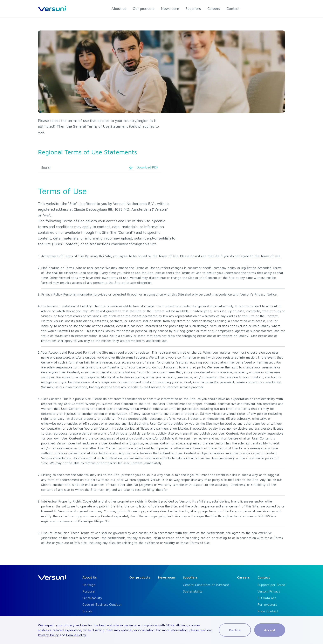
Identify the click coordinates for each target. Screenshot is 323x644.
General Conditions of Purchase (206, 585)
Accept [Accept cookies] (270, 630)
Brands (87, 611)
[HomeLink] (52, 9)
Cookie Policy (76, 635)
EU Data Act (267, 598)
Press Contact (268, 611)
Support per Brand (271, 585)
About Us (90, 577)
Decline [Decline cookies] (235, 630)
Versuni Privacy (269, 591)
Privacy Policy (48, 635)
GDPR (170, 625)
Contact (264, 577)
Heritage (89, 585)
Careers (243, 577)
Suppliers (190, 577)
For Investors (267, 604)
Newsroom (167, 577)
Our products (140, 577)
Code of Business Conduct (102, 604)
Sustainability (92, 598)
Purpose (88, 591)
